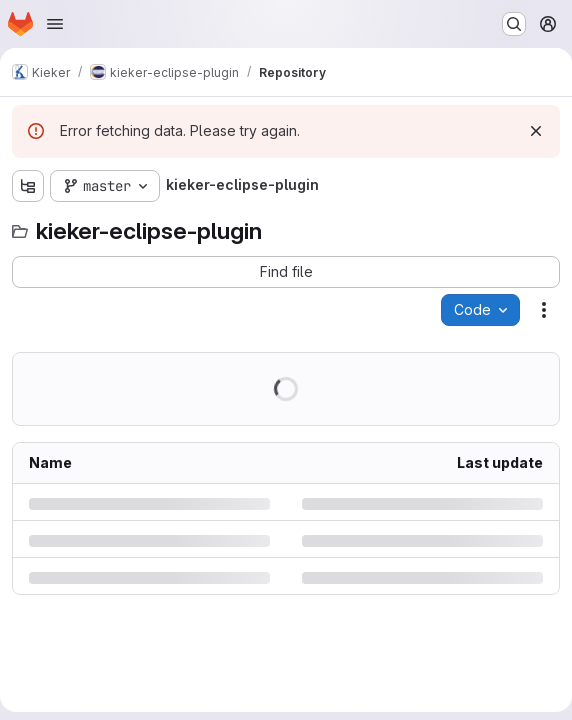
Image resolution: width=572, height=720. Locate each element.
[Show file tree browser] (28, 186)
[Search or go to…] (514, 24)
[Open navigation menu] (55, 24)
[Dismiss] (536, 131)
